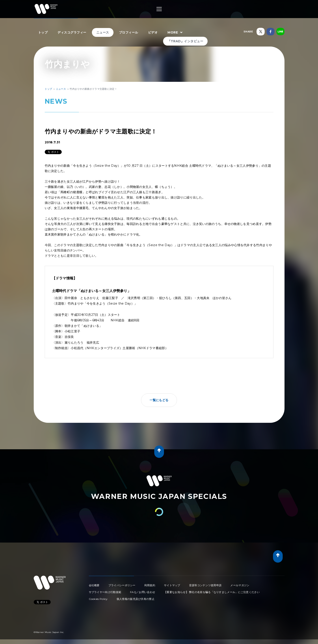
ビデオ (153, 32)
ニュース (103, 32)
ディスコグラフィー (72, 32)
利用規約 (150, 585)
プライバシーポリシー (122, 585)
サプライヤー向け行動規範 (105, 592)
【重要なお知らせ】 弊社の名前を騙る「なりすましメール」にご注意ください (212, 592)
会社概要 (94, 585)
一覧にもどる (159, 400)
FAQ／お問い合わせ (143, 592)
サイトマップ (172, 585)
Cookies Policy (98, 599)
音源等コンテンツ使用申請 (205, 585)
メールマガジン (240, 585)
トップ (43, 32)
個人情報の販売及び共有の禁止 (136, 599)
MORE (176, 33)
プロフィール (129, 32)
